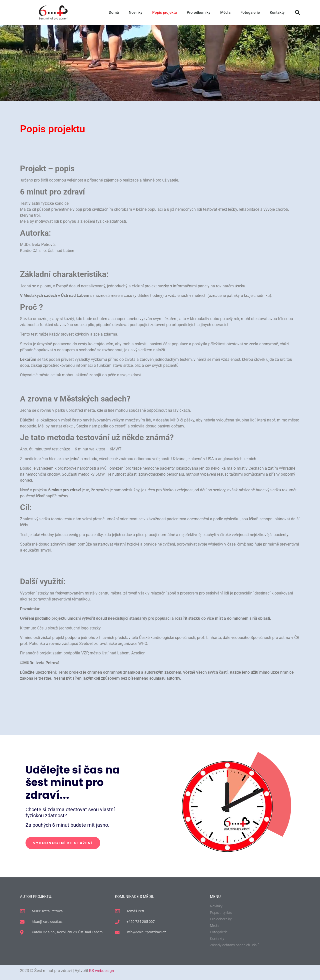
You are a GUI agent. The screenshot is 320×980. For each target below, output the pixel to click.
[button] (297, 12)
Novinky (135, 12)
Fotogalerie (250, 12)
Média (225, 12)
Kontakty (277, 12)
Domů (114, 12)
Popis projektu (164, 12)
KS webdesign (101, 971)
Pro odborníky (198, 12)
